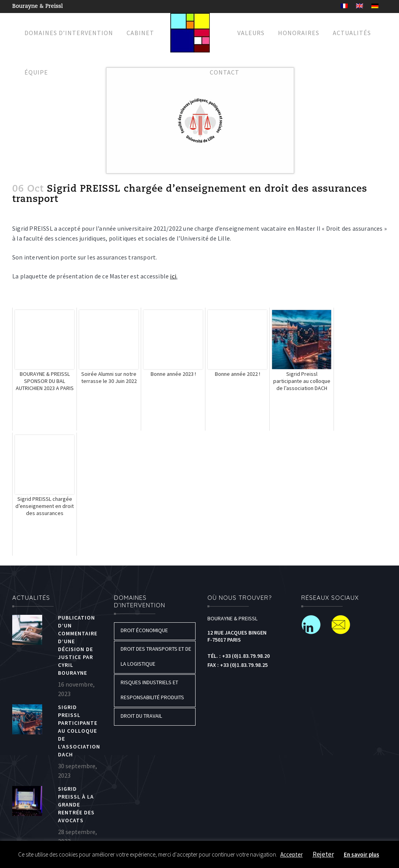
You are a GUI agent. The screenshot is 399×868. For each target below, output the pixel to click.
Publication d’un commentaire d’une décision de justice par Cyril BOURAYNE (78, 645)
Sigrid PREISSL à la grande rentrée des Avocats (76, 805)
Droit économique (144, 630)
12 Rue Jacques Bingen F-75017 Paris (237, 636)
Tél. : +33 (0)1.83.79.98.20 (239, 656)
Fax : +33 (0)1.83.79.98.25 (238, 665)
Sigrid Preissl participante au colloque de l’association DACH (79, 731)
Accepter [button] (292, 854)
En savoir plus (362, 854)
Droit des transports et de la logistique (156, 656)
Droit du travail (141, 716)
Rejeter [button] (323, 854)
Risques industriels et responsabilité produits (152, 690)
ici (173, 276)
